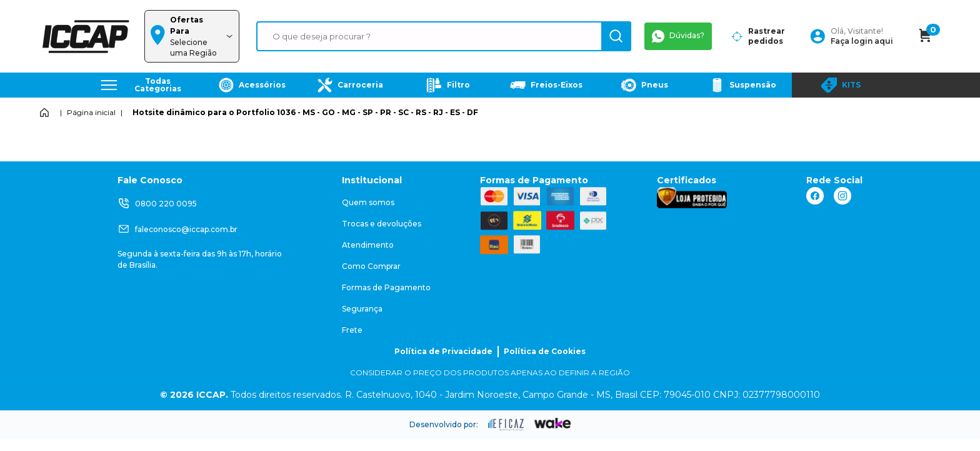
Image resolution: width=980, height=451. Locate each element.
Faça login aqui (862, 41)
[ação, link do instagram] (842, 196)
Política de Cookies (545, 351)
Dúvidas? (678, 36)
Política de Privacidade (443, 351)
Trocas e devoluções (382, 224)
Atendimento (368, 245)
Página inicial (91, 112)
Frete (352, 330)
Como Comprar (371, 266)
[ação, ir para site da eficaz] (506, 425)
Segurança (362, 309)
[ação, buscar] (616, 36)
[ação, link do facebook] (815, 196)
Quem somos (368, 202)
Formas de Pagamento (386, 287)
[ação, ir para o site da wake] (553, 423)
